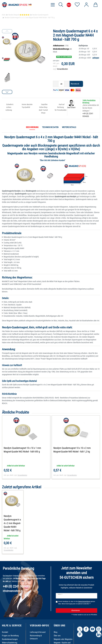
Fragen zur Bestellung (10, 636)
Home (4, 15)
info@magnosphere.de (13, 591)
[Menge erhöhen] (67, 84)
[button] (7, 92)
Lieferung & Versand (38, 632)
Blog (56, 632)
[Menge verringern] (56, 84)
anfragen (96, 58)
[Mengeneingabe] (61, 84)
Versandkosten (62, 69)
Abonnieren (83, 610)
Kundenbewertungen (10, 639)
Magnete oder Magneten (63, 639)
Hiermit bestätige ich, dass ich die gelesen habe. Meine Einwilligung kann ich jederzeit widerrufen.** (77, 603)
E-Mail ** (60, 594)
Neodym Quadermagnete (40, 15)
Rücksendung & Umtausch (36, 637)
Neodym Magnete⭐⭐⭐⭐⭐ (19, 15)
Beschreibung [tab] (32, 127)
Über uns (57, 636)
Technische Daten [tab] (50, 127)
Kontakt (5, 632)
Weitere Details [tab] (69, 127)
